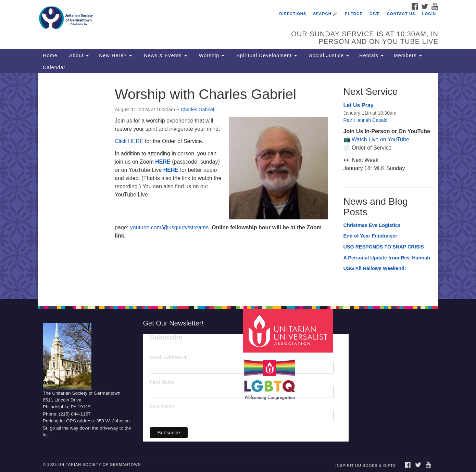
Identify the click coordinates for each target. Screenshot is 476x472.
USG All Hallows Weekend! (375, 268)
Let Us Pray (359, 105)
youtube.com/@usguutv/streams (169, 227)
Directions (293, 14)
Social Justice (328, 55)
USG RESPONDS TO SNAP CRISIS (384, 247)
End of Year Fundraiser (370, 236)
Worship (211, 55)
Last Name (162, 406)
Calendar (54, 67)
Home (50, 55)
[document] (238, 186)
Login (429, 14)
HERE (163, 162)
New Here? (115, 55)
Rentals (371, 55)
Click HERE (129, 141)
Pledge (354, 14)
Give (375, 14)
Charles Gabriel (197, 110)
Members (408, 55)
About (78, 55)
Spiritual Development (266, 55)
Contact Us (401, 14)
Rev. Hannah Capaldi (366, 120)
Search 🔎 (326, 14)
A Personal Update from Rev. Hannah (387, 258)
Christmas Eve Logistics (372, 225)
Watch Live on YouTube (380, 139)
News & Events (165, 55)
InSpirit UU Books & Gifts (365, 465)
